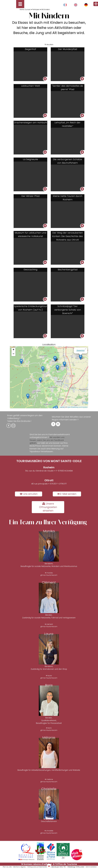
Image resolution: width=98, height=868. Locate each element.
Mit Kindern (46, 9)
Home (22, 9)
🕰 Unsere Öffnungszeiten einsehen (48, 507)
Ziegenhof (80, 350)
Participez (36, 9)
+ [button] (14, 350)
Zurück (28, 9)
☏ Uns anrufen (29, 494)
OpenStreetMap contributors (77, 407)
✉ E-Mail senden (67, 494)
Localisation (49, 345)
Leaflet (62, 407)
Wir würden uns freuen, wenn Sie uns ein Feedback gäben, (47, 440)
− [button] (14, 354)
